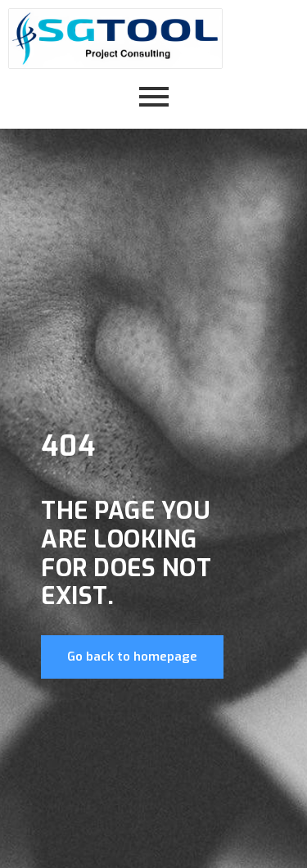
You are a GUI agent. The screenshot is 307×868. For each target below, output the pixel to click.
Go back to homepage (132, 657)
